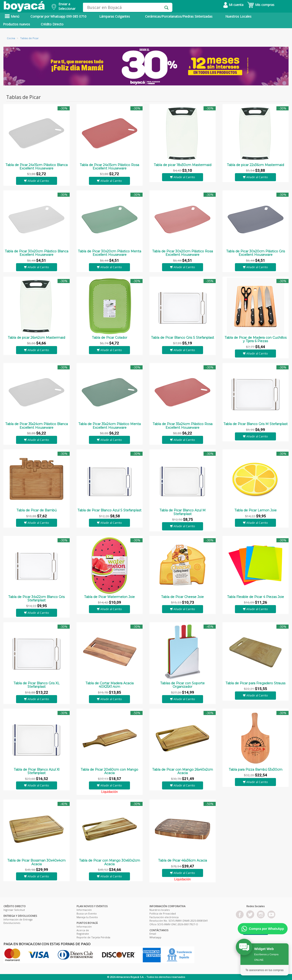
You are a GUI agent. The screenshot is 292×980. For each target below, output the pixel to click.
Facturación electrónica (164, 917)
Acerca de (83, 930)
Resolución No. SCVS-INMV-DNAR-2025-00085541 (179, 921)
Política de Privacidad (163, 913)
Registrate (83, 934)
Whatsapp (155, 937)
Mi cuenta (233, 5)
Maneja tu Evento (87, 917)
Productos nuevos (17, 24)
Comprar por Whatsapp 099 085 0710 (58, 16)
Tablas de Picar (29, 38)
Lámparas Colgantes (115, 16)
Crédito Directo (52, 24)
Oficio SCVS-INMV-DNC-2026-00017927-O (174, 924)
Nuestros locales (160, 910)
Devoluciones (12, 923)
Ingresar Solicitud (14, 910)
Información (84, 910)
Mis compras (261, 5)
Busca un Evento (87, 913)
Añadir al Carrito (37, 181)
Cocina (11, 38)
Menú (12, 16)
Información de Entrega (18, 919)
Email (153, 934)
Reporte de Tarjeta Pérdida (93, 937)
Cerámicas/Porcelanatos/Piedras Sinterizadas (179, 16)
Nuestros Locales (238, 16)
